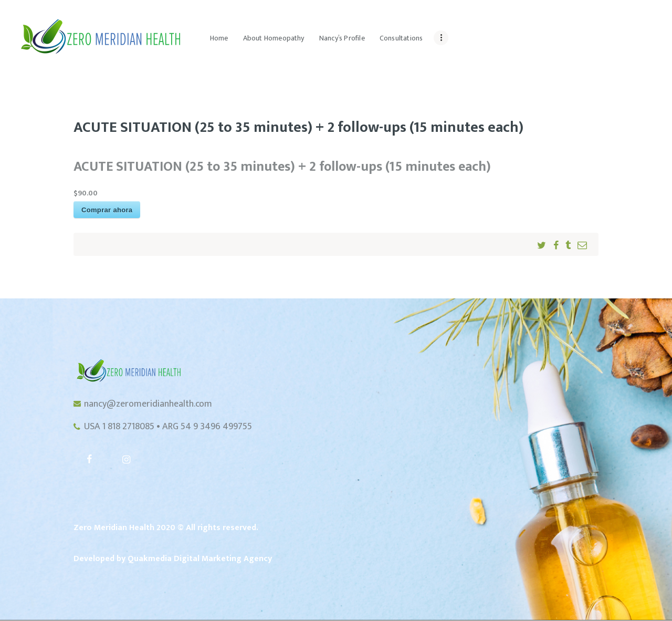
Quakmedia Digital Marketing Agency (200, 559)
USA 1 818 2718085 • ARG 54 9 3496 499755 (168, 427)
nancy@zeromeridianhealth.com (148, 404)
